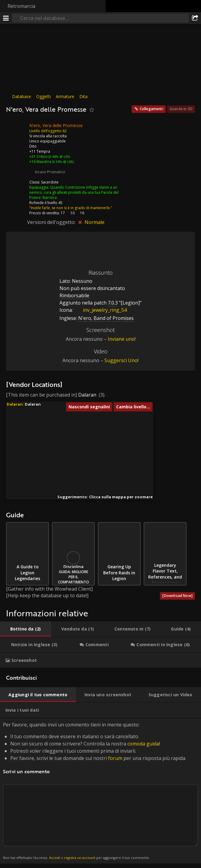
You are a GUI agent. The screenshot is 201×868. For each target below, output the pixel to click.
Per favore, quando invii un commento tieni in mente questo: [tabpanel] (101, 791)
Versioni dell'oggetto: (52, 222)
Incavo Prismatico (50, 172)
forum (115, 758)
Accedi (55, 858)
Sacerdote (50, 182)
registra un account (80, 858)
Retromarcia (21, 6)
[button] (74, 429)
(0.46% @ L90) (59, 156)
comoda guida (143, 744)
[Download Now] (177, 596)
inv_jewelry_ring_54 (100, 310)
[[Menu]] (6, 18)
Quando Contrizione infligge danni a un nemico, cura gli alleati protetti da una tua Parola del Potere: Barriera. (74, 192)
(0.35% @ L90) (62, 162)
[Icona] (16, 130)
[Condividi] (195, 18)
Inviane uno (121, 339)
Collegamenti (152, 109)
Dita (83, 96)
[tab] (26, 629)
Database (22, 96)
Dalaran (87, 395)
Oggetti (43, 96)
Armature (65, 96)
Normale (94, 222)
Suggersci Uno (121, 360)
